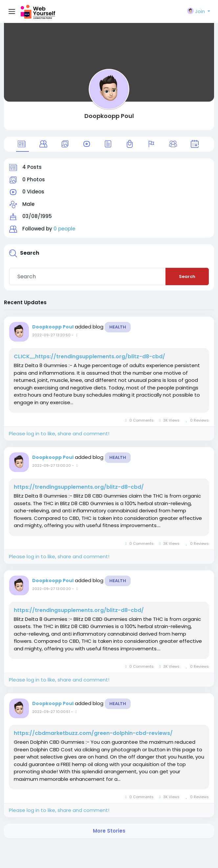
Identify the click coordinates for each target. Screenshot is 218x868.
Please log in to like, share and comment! (59, 434)
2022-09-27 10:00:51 (51, 712)
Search (187, 276)
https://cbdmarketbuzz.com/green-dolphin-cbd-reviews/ (93, 733)
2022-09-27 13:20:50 (51, 335)
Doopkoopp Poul (109, 116)
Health (118, 327)
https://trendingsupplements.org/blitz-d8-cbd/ (79, 487)
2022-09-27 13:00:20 (52, 465)
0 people (64, 229)
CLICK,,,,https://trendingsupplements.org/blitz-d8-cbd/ (89, 357)
